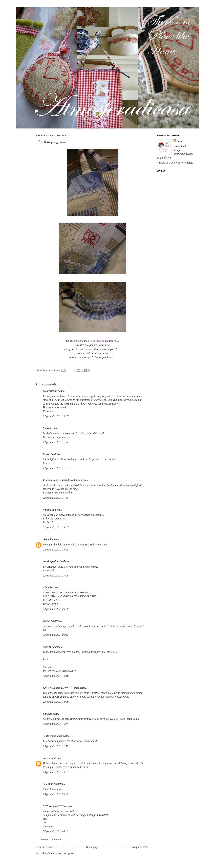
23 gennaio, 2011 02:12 (56, 635)
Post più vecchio (140, 847)
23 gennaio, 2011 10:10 (56, 676)
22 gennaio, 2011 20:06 (56, 576)
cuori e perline (51, 561)
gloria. (47, 621)
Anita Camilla (51, 736)
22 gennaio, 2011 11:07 (56, 442)
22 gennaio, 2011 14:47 (56, 527)
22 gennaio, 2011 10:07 (56, 416)
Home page (92, 847)
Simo (46, 428)
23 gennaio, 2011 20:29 (56, 794)
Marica (47, 647)
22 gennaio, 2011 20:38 (56, 609)
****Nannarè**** (53, 806)
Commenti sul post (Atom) (61, 853)
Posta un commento (50, 839)
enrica (47, 758)
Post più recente (45, 847)
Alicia (46, 587)
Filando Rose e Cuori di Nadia (60, 480)
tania (180, 141)
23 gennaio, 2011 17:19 (56, 746)
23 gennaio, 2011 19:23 (56, 772)
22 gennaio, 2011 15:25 (56, 550)
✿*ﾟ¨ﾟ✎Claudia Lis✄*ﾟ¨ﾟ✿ (59, 688)
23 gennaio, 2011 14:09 (56, 702)
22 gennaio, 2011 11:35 (56, 498)
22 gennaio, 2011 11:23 (56, 468)
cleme (46, 539)
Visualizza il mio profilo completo (175, 163)
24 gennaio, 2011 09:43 (56, 831)
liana (46, 714)
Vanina (47, 510)
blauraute (48, 391)
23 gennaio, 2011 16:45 (56, 724)
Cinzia (47, 454)
